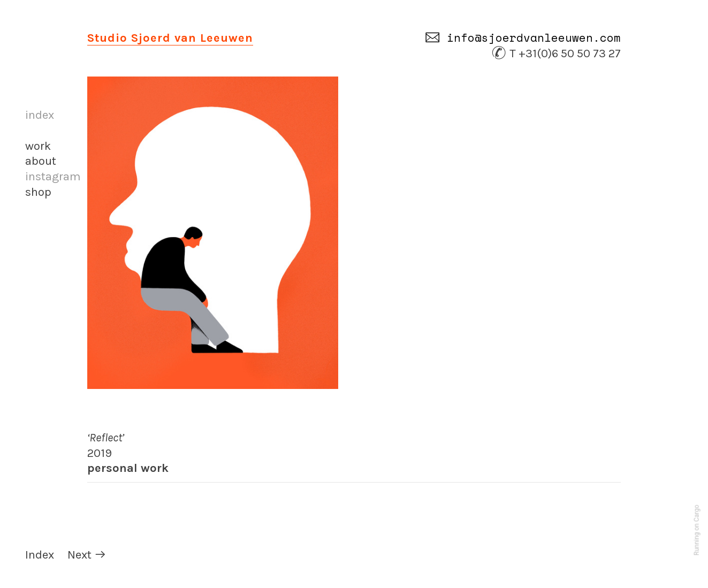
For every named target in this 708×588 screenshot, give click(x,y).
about (41, 161)
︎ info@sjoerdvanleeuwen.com (523, 37)
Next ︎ (87, 555)
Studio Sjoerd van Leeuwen (170, 38)
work (38, 146)
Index (40, 555)
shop (38, 192)
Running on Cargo (697, 530)
